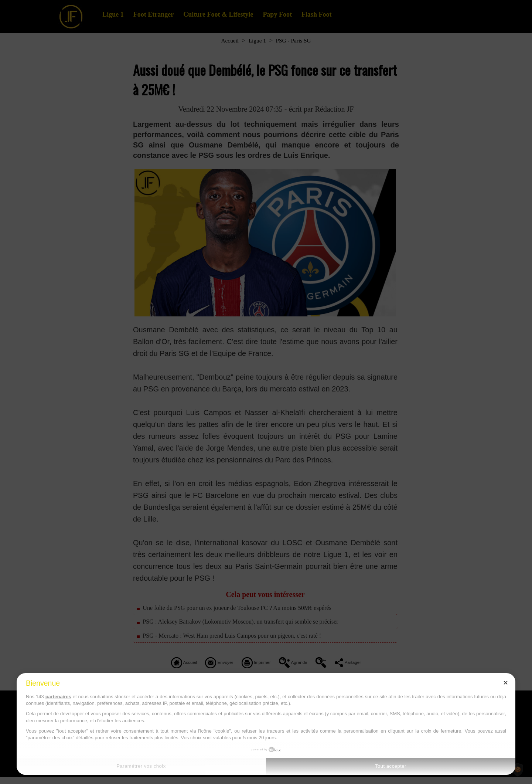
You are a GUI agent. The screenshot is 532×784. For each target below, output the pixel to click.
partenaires (58, 697)
